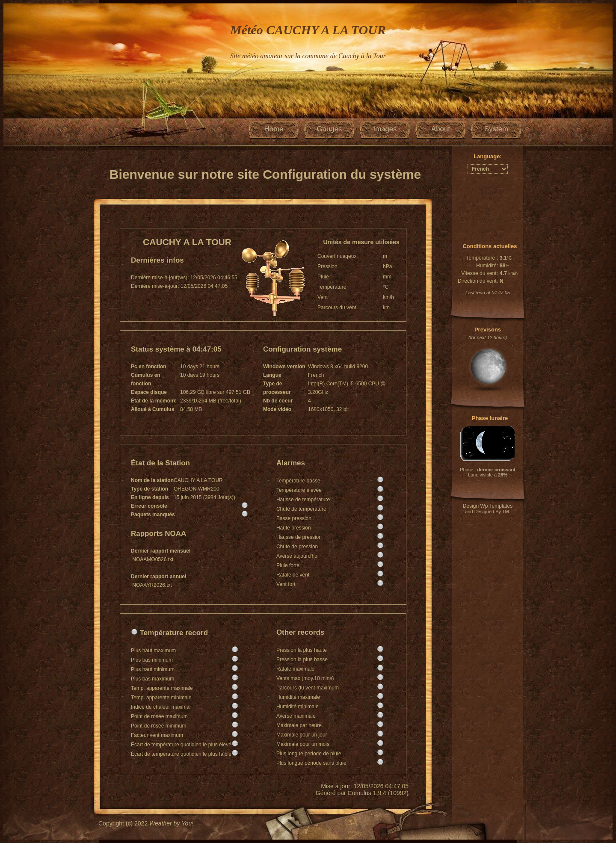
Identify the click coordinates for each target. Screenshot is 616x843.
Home (274, 129)
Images (385, 129)
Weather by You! (171, 823)
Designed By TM (492, 512)
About (441, 129)
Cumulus (360, 793)
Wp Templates (496, 506)
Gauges (330, 129)
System (496, 129)
